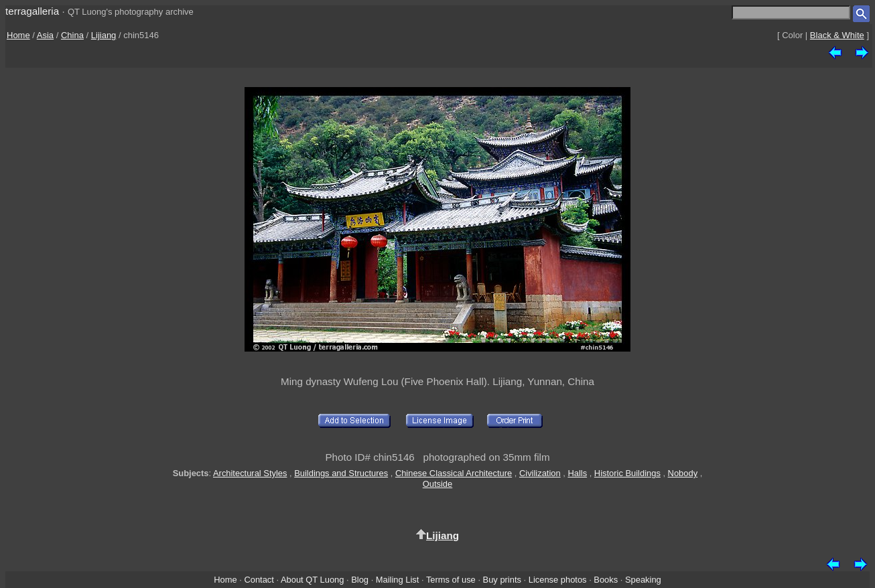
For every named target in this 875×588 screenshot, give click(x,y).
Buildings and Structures (341, 473)
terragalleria (32, 11)
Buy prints (502, 580)
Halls (577, 473)
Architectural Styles (250, 473)
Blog (360, 580)
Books (606, 580)
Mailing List (398, 580)
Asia (45, 35)
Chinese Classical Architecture (454, 473)
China (72, 35)
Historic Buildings (627, 473)
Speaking (643, 580)
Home (18, 35)
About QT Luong (312, 580)
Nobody (683, 473)
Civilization (540, 473)
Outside (437, 484)
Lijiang (104, 35)
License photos (558, 580)
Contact (259, 580)
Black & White (837, 35)
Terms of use (451, 580)
